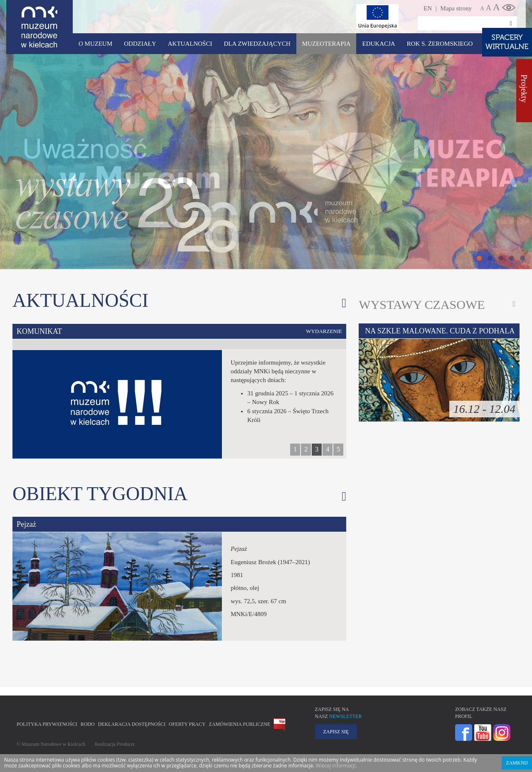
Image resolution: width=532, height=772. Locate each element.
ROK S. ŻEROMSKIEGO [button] (440, 44)
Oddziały (140, 44)
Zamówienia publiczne (240, 724)
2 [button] (306, 449)
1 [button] (295, 449)
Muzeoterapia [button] (326, 44)
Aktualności (190, 44)
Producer (126, 744)
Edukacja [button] (378, 44)
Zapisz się (336, 732)
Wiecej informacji (336, 766)
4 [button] (328, 449)
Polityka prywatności (47, 724)
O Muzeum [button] (95, 44)
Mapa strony (456, 8)
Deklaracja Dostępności (132, 724)
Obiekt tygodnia (100, 494)
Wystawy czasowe (422, 305)
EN (428, 8)
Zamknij (517, 763)
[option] (179, 391)
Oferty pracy (187, 724)
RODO (88, 724)
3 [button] (317, 449)
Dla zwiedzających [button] (257, 44)
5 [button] (338, 449)
